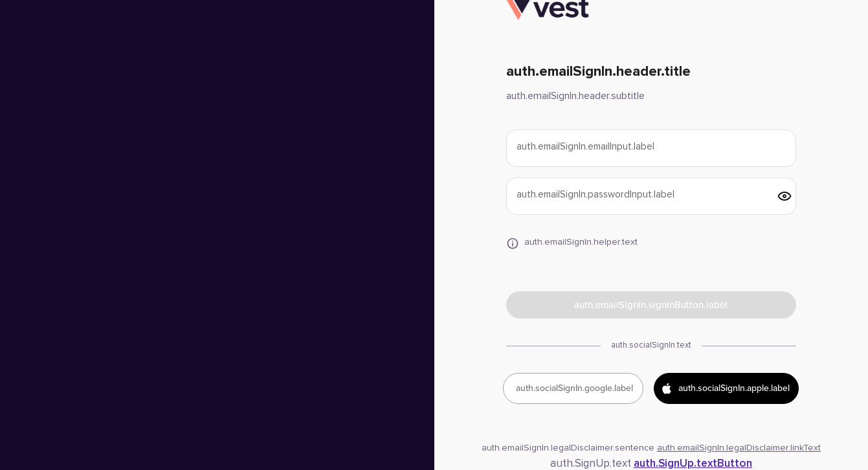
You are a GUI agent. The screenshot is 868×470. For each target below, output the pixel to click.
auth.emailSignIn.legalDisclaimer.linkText (739, 448)
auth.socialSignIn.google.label (574, 388)
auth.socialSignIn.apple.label (725, 388)
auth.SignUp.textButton (693, 464)
